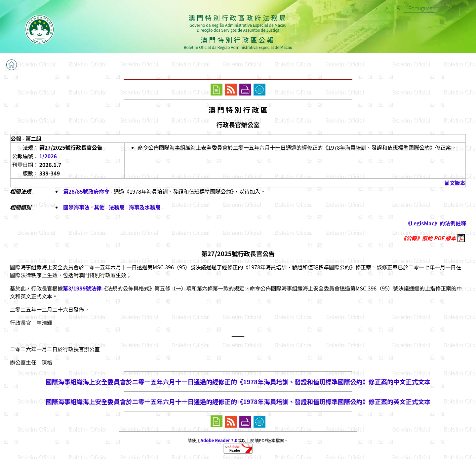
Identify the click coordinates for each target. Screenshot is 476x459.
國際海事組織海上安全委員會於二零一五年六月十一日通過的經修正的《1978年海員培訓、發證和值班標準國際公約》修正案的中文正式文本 (238, 382)
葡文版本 (455, 183)
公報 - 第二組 (26, 138)
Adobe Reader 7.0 (219, 440)
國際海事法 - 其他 (84, 207)
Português (420, 8)
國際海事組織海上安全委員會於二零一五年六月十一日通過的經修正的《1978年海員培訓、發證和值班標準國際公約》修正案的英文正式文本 (238, 401)
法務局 (117, 207)
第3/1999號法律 (82, 288)
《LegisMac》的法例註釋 (436, 223)
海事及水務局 (145, 207)
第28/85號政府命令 (86, 191)
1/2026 (48, 156)
